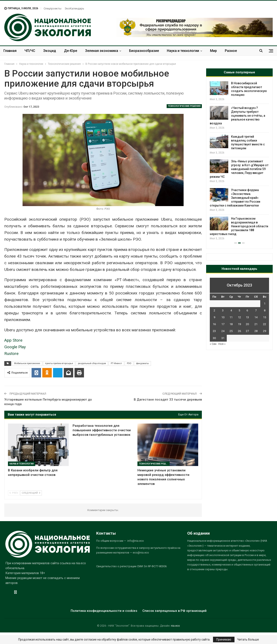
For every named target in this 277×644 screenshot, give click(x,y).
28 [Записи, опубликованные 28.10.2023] (256, 331)
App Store (13, 340)
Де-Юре (71, 51)
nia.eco (175, 626)
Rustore (11, 354)
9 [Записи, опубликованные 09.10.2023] (214, 317)
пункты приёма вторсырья (59, 363)
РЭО (129, 363)
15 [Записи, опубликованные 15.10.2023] (265, 317)
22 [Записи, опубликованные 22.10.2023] (265, 324)
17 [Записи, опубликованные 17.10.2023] (223, 324)
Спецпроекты (53, 8)
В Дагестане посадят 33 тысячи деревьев (168, 400)
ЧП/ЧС (30, 51)
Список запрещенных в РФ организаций (174, 611)
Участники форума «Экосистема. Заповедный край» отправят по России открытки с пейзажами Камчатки (235, 198)
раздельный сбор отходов (92, 363)
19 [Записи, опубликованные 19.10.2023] (239, 324)
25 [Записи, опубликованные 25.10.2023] (231, 331)
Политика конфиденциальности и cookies (104, 611)
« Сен (213, 344)
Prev (14, 493)
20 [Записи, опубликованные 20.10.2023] (247, 324)
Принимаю (224, 639)
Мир (213, 51)
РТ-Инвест (116, 363)
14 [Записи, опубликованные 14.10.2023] (256, 317)
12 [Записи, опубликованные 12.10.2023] (239, 317)
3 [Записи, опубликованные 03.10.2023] (223, 310)
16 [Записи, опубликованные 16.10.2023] (214, 324)
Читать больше (248, 639)
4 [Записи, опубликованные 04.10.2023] (231, 310)
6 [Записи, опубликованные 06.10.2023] (247, 310)
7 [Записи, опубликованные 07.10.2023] (256, 310)
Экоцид (50, 51)
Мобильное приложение (27, 363)
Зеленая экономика (102, 51)
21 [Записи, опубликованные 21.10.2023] (256, 324)
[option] (239, 161)
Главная (10, 51)
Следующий (31, 493)
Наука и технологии (183, 51)
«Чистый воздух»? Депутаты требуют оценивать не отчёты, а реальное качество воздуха (237, 116)
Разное (231, 51)
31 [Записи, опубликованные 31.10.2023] (223, 338)
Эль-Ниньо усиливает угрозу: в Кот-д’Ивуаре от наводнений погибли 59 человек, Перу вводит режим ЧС (239, 169)
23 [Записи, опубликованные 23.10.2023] (214, 331)
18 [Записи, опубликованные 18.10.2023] (231, 324)
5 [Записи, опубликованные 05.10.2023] (239, 310)
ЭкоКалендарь (74, 8)
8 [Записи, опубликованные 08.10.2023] (265, 310)
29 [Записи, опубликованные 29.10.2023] (265, 331)
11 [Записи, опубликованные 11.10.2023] (231, 317)
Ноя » (222, 344)
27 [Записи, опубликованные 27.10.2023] (247, 331)
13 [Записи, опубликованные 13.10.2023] (247, 317)
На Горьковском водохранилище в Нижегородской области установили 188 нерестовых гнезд (239, 226)
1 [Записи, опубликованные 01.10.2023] (265, 304)
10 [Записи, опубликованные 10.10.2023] (223, 317)
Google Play (15, 347)
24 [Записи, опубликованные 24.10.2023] (223, 331)
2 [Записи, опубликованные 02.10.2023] (214, 310)
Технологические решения (184, 106)
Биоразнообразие (144, 51)
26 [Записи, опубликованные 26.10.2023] (239, 331)
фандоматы (142, 363)
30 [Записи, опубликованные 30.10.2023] (214, 338)
